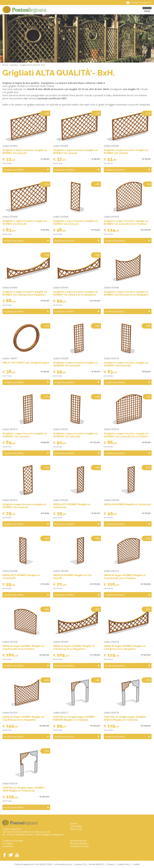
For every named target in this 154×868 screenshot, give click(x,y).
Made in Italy (76, 829)
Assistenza (8, 846)
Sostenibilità (76, 826)
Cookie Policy (123, 864)
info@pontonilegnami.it (53, 835)
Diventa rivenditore (79, 844)
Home (5, 65)
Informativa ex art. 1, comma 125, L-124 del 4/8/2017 (80, 864)
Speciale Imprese (78, 841)
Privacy (111, 864)
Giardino (14, 65)
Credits (136, 864)
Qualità (73, 824)
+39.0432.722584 (14, 835)
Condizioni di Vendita (13, 841)
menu (147, 10)
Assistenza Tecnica (79, 846)
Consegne (7, 844)
